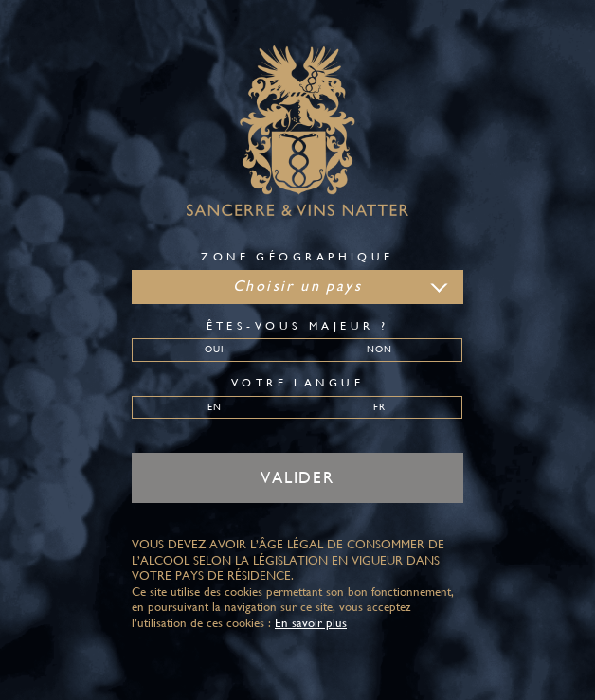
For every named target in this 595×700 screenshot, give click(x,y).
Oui (215, 349)
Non (379, 349)
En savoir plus (311, 623)
